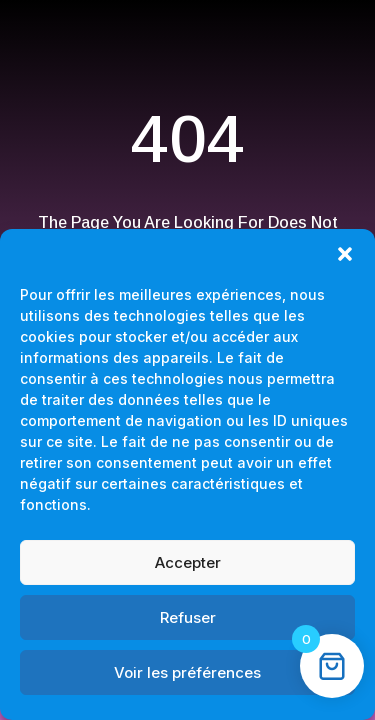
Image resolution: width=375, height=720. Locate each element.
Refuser (188, 617)
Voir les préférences (187, 672)
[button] (345, 254)
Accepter (188, 562)
